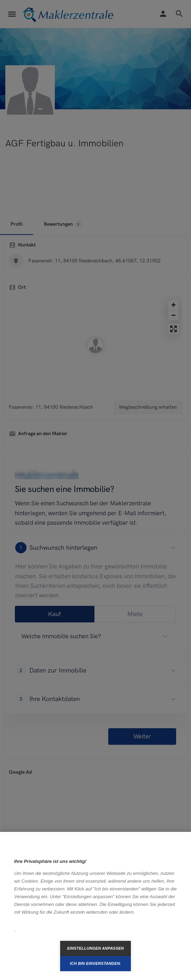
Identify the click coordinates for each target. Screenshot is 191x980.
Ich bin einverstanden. (96, 963)
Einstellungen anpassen (95, 948)
